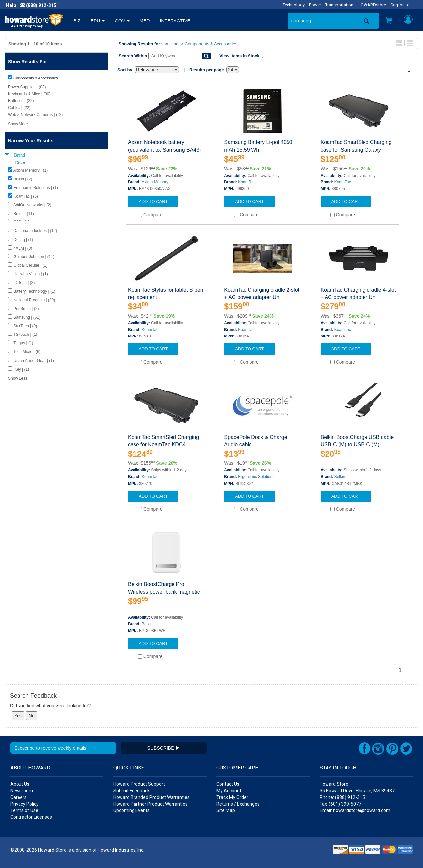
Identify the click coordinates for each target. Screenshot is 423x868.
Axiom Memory (155, 182)
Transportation (339, 5)
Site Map (226, 810)
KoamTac (246, 182)
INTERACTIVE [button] (175, 21)
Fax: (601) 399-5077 (340, 804)
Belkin (340, 477)
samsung (170, 44)
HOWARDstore (372, 5)
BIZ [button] (77, 21)
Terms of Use (24, 810)
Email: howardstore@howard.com (355, 810)
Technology (294, 5)
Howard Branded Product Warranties (152, 797)
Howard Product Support (139, 784)
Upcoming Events (132, 810)
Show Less (18, 378)
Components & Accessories (211, 44)
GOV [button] (122, 21)
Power (315, 5)
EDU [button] (98, 21)
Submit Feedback (132, 791)
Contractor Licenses (31, 817)
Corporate (400, 5)
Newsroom (22, 791)
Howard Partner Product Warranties (151, 804)
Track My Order (232, 797)
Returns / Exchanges (238, 804)
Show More (18, 124)
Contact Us (228, 784)
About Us (20, 784)
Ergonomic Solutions (256, 477)
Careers (19, 797)
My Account (229, 791)
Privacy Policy (24, 804)
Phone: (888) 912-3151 (344, 797)
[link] (316, 852)
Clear (20, 163)
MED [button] (145, 21)
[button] (389, 21)
